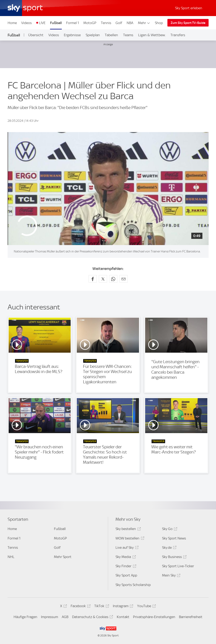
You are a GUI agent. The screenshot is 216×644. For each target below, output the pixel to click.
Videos (26, 23)
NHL (11, 557)
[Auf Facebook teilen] (93, 279)
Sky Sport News (174, 538)
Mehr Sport (63, 557)
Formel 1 (72, 23)
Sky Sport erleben (189, 8)
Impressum (50, 617)
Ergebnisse (72, 35)
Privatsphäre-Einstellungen (154, 617)
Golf (119, 23)
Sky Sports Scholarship (133, 585)
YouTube (146, 607)
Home (12, 23)
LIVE (42, 23)
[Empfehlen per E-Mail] (124, 279)
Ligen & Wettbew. (152, 35)
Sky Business (174, 557)
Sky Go (169, 529)
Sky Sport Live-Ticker (178, 566)
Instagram (122, 607)
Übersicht (36, 35)
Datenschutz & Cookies (92, 618)
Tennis (106, 23)
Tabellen (111, 35)
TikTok (101, 607)
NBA (130, 23)
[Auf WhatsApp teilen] (113, 279)
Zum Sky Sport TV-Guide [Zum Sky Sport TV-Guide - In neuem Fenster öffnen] (188, 23)
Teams (128, 35)
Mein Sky (171, 576)
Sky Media (125, 557)
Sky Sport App (126, 575)
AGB (65, 617)
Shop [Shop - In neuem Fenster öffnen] (159, 23)
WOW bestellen (129, 539)
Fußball (56, 23)
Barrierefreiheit (191, 617)
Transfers (178, 35)
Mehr (144, 23)
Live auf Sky (126, 548)
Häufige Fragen (25, 617)
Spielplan (93, 35)
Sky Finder (125, 567)
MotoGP (90, 23)
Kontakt (123, 617)
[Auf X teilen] (103, 279)
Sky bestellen (127, 529)
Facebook (80, 607)
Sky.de (169, 548)
